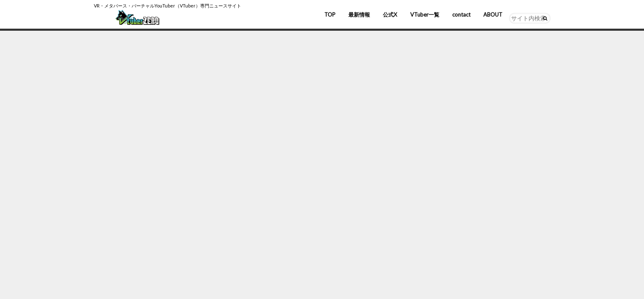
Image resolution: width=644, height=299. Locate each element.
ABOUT (493, 15)
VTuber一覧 (425, 15)
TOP (330, 15)
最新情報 (359, 15)
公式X (390, 15)
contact (461, 15)
